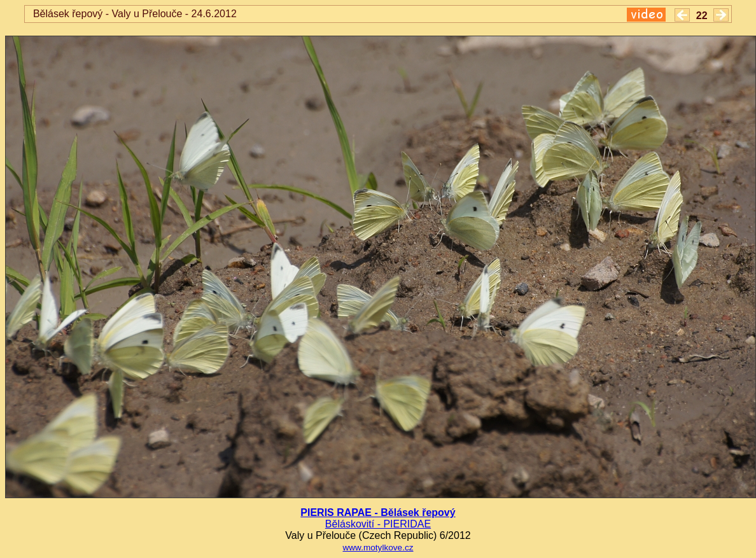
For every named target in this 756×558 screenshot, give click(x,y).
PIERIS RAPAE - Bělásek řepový (378, 513)
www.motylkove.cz (378, 548)
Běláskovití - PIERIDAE (378, 524)
